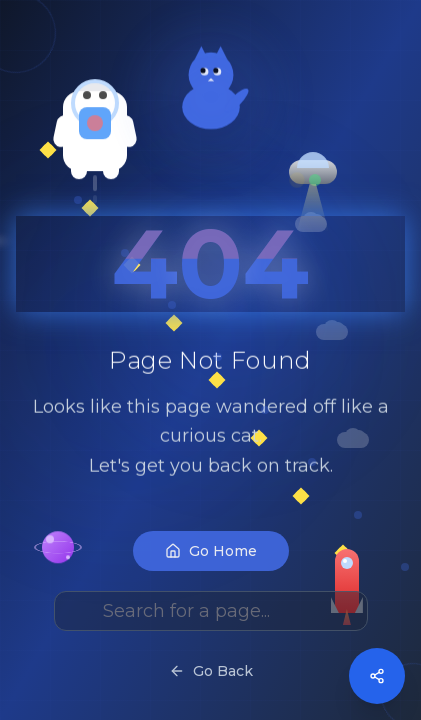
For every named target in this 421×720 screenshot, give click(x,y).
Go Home (211, 583)
